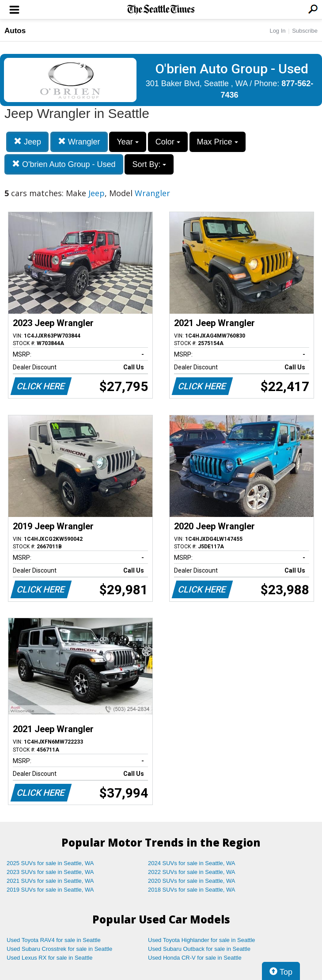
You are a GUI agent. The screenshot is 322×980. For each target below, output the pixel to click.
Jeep (27, 142)
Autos (15, 31)
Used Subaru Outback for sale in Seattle (199, 949)
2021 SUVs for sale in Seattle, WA (50, 881)
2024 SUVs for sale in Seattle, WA (192, 863)
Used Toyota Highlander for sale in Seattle (202, 940)
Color (168, 142)
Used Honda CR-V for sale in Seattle (195, 958)
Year (127, 142)
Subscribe (305, 31)
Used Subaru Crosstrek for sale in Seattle (59, 949)
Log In (277, 31)
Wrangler (79, 142)
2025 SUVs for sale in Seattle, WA (50, 863)
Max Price (218, 142)
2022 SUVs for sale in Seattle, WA (192, 872)
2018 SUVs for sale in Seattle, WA (192, 890)
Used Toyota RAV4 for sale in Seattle (54, 940)
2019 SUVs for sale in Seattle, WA (50, 890)
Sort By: (149, 164)
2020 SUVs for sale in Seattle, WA (192, 881)
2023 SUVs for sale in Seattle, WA (50, 872)
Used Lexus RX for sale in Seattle (49, 958)
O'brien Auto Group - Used (64, 164)
